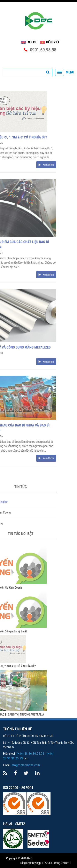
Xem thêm (21, 165)
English (29, 42)
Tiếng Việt (50, 42)
